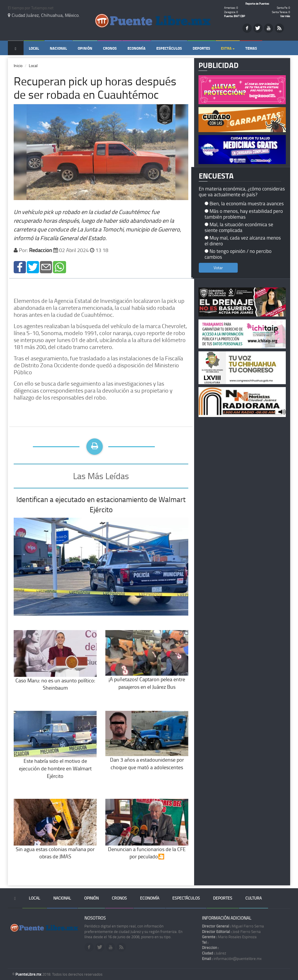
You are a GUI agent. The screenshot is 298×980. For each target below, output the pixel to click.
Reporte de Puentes (257, 3)
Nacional (58, 48)
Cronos (110, 48)
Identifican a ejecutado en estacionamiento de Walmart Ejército (101, 505)
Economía (136, 48)
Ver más (285, 16)
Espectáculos (169, 48)
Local (34, 48)
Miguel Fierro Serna (233, 926)
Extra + (228, 48)
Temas (251, 48)
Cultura (253, 898)
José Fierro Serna (231, 932)
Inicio (18, 65)
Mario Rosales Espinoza (229, 937)
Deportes (201, 48)
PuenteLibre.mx (29, 974)
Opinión (85, 48)
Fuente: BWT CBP (235, 16)
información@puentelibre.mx (232, 959)
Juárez (214, 953)
